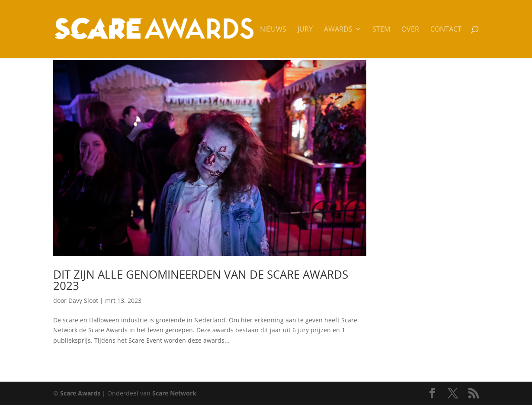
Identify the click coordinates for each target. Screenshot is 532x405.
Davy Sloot (83, 301)
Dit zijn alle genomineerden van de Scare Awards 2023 (201, 280)
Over (410, 30)
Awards (338, 30)
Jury (305, 30)
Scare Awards (80, 393)
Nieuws (273, 30)
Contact (446, 30)
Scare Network (174, 393)
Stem (381, 30)
